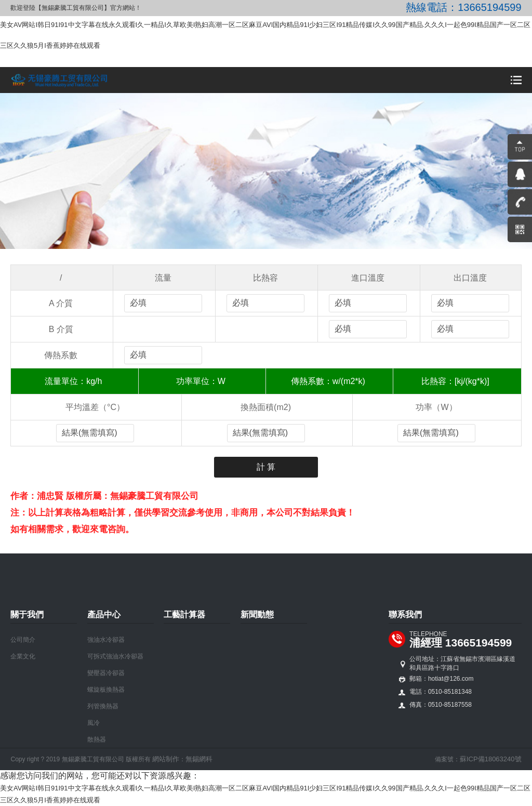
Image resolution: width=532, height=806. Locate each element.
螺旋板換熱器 (106, 690)
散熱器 (97, 739)
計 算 (266, 467)
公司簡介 (23, 640)
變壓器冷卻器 (106, 673)
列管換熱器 (103, 706)
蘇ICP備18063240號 (491, 759)
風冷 (94, 723)
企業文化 (23, 656)
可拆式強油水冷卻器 (115, 656)
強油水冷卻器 (106, 640)
